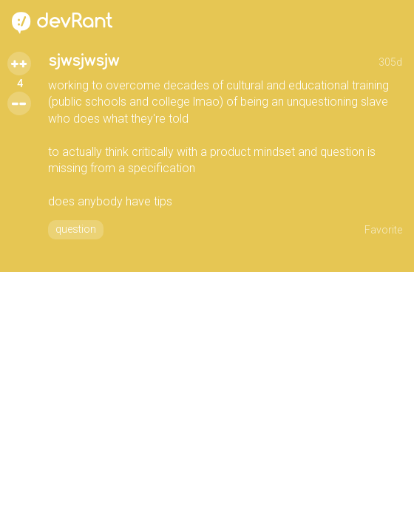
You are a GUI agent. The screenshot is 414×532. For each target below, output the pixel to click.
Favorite (383, 230)
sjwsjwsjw (84, 61)
